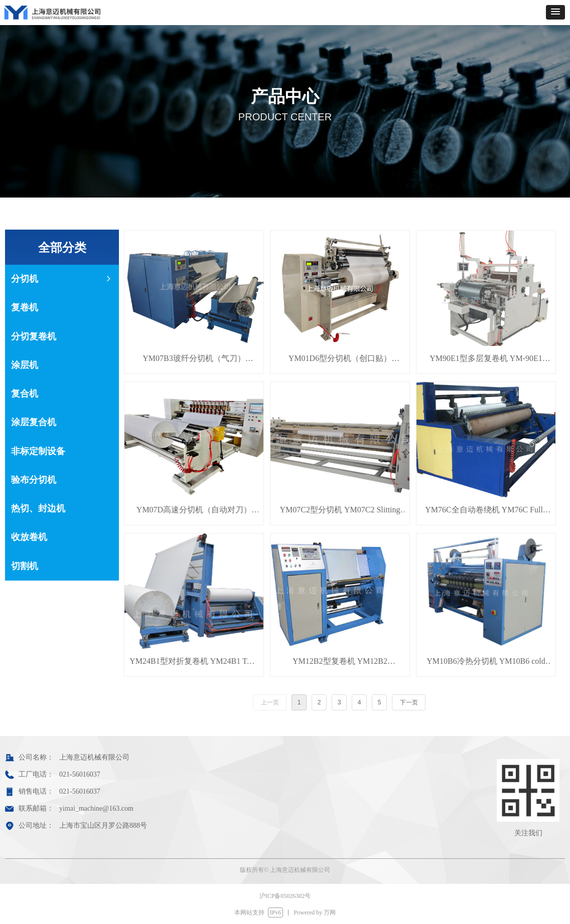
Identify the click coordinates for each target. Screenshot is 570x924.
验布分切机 (34, 480)
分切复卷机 (34, 336)
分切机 (62, 279)
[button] (555, 12)
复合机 (25, 394)
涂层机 (25, 365)
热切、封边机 (38, 508)
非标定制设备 (38, 451)
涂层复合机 (34, 422)
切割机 (25, 566)
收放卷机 (29, 537)
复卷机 (25, 307)
